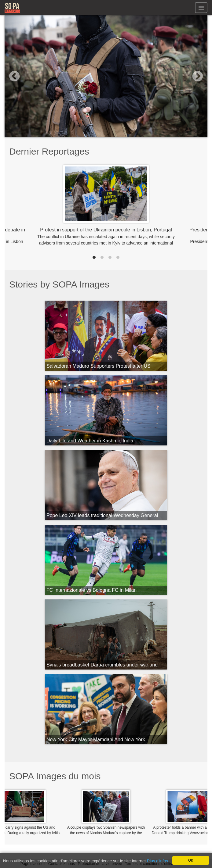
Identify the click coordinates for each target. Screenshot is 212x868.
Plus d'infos (157, 861)
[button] (20, 76)
